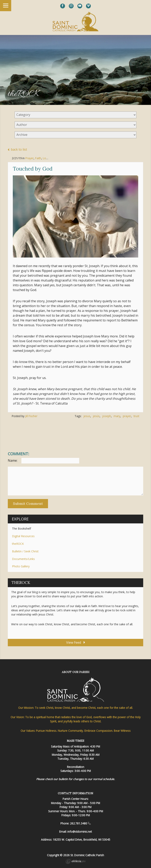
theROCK (18, 544)
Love (46, 158)
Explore (20, 519)
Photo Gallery (21, 566)
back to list (17, 150)
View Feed (75, 642)
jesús (96, 416)
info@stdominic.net (80, 832)
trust (136, 416)
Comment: (18, 454)
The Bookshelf (21, 528)
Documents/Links (23, 559)
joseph (107, 416)
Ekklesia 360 (76, 862)
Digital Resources (23, 536)
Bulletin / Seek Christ (25, 551)
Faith (38, 158)
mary (117, 416)
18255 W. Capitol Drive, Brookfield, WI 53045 (81, 840)
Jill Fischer (31, 416)
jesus (87, 416)
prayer (127, 416)
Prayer (29, 158)
